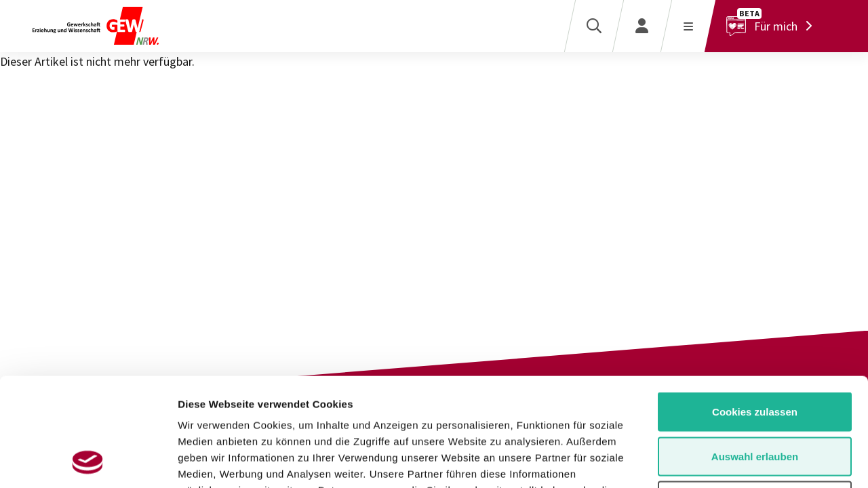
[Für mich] (773, 26)
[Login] (642, 26)
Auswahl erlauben (755, 355)
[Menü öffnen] (688, 26)
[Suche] (594, 26)
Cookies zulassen (755, 310)
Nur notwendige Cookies (755, 399)
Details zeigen (721, 461)
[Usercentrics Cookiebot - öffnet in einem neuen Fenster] (88, 462)
